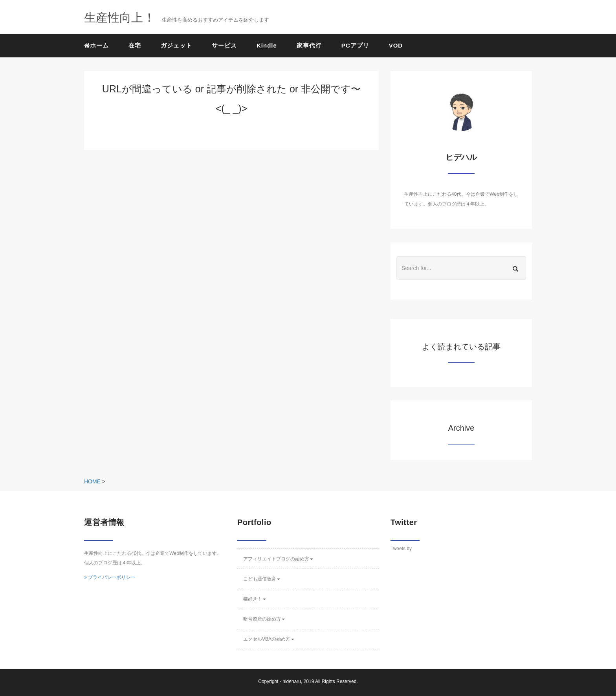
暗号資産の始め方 (264, 619)
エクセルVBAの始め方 (269, 639)
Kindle (267, 45)
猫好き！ (255, 599)
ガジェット (176, 45)
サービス (224, 45)
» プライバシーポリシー (110, 577)
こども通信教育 (262, 579)
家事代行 (309, 45)
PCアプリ (355, 45)
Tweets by (401, 549)
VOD (396, 45)
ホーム (96, 45)
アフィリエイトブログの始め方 (278, 559)
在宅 (135, 45)
